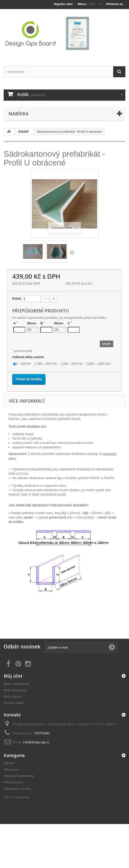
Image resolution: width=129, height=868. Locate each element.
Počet (16, 299)
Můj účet (13, 676)
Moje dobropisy (15, 690)
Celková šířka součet (28, 357)
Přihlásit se (115, 4)
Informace (11, 770)
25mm (32, 323)
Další (72, 252)
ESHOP (9, 763)
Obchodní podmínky (19, 776)
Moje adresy (13, 697)
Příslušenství (14, 782)
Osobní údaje (14, 703)
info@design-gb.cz (36, 742)
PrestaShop (21, 797)
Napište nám (63, 4)
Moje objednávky (16, 684)
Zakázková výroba (17, 789)
